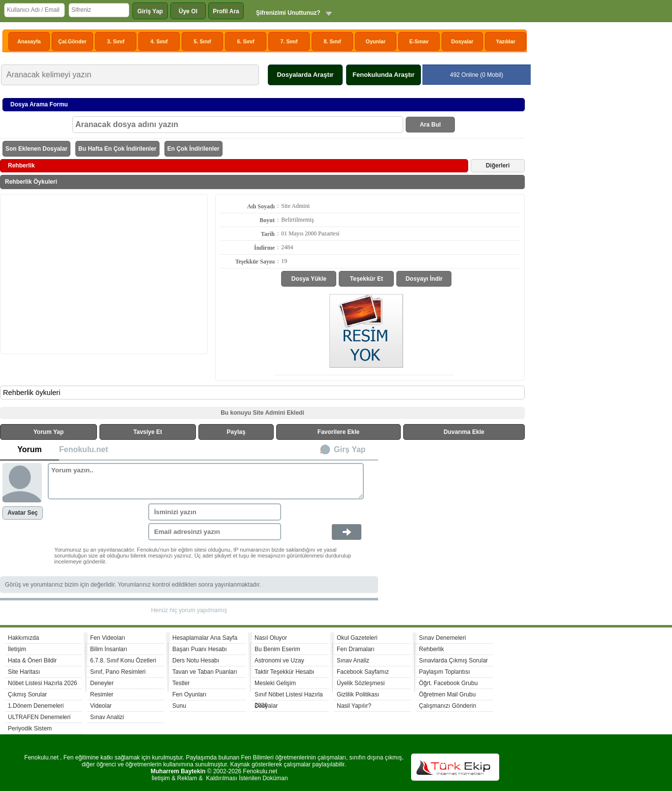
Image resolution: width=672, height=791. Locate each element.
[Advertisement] (104, 273)
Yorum (29, 449)
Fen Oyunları (189, 694)
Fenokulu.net (84, 449)
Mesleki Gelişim (275, 683)
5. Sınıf (203, 41)
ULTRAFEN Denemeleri (39, 717)
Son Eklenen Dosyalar (36, 149)
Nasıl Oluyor (271, 638)
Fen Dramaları (356, 649)
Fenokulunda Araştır (384, 75)
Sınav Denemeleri (442, 638)
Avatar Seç (23, 513)
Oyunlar (376, 41)
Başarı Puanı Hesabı (200, 649)
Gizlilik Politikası (358, 694)
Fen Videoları (108, 638)
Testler (181, 683)
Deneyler (102, 683)
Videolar (101, 706)
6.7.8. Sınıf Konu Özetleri (123, 660)
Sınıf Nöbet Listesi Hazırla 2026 (289, 696)
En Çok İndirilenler (193, 149)
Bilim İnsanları (109, 649)
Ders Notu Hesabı (196, 660)
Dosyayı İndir (424, 279)
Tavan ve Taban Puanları (205, 672)
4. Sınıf (159, 41)
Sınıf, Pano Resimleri (118, 672)
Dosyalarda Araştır (305, 75)
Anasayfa (29, 41)
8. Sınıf (333, 41)
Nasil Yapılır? (354, 706)
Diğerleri (498, 165)
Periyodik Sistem (30, 728)
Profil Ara (226, 11)
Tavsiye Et (148, 432)
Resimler (102, 694)
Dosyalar (462, 41)
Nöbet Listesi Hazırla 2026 (43, 683)
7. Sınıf (289, 41)
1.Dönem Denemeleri (36, 706)
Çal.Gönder (72, 41)
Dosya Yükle (309, 279)
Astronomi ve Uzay (279, 660)
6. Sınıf (246, 41)
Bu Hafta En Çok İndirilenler (117, 149)
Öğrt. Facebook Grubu (448, 683)
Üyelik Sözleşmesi (361, 683)
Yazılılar (506, 41)
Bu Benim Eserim (277, 649)
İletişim (17, 649)
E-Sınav (419, 41)
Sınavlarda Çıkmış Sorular (453, 660)
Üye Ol (188, 11)
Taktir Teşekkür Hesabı (284, 672)
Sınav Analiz (353, 660)
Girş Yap (350, 449)
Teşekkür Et (367, 279)
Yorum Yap (49, 432)
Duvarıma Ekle (464, 432)
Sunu (179, 706)
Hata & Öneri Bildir (32, 660)
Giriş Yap (150, 11)
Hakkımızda (23, 638)
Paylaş (236, 432)
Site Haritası (24, 672)
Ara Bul (431, 125)
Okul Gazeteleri (357, 638)
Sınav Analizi (107, 717)
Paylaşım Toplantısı (445, 672)
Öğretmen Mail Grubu (447, 694)
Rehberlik (432, 649)
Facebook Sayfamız (363, 672)
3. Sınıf (116, 41)
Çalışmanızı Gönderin (448, 706)
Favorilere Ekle (338, 432)
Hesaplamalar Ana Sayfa (205, 638)
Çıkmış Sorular (27, 694)
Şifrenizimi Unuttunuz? (288, 13)
